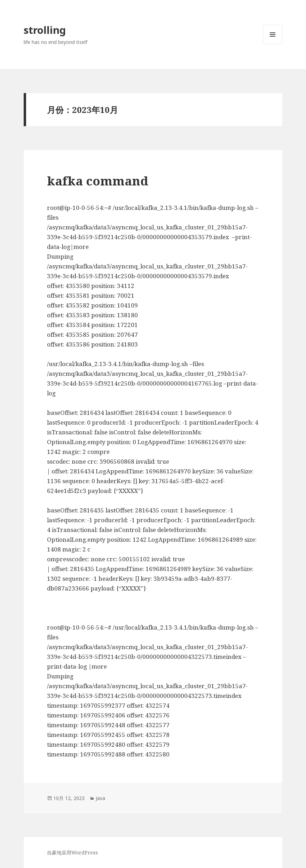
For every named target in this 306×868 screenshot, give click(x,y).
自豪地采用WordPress (72, 852)
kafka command (98, 181)
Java (100, 798)
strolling (45, 30)
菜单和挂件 (273, 44)
